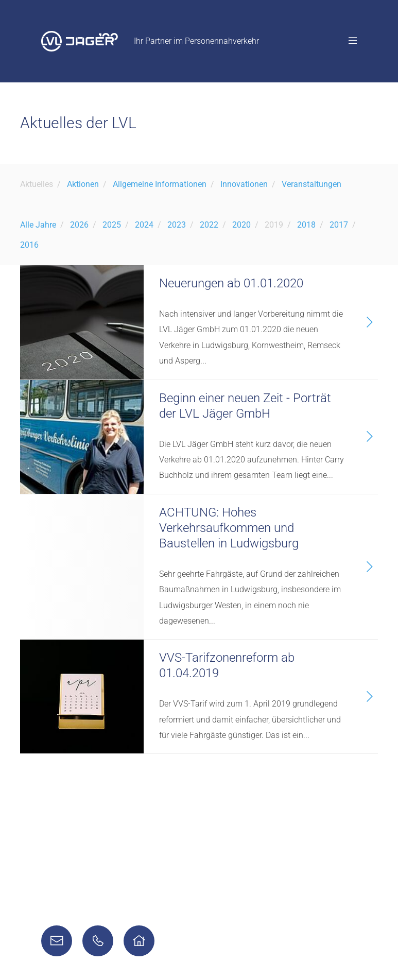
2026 (79, 225)
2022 (209, 225)
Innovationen (244, 184)
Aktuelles (37, 184)
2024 (144, 225)
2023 (177, 225)
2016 (29, 245)
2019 (274, 225)
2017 (339, 225)
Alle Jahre (38, 225)
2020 (241, 225)
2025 (112, 225)
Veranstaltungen (312, 184)
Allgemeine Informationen (160, 184)
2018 (306, 225)
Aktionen (83, 184)
